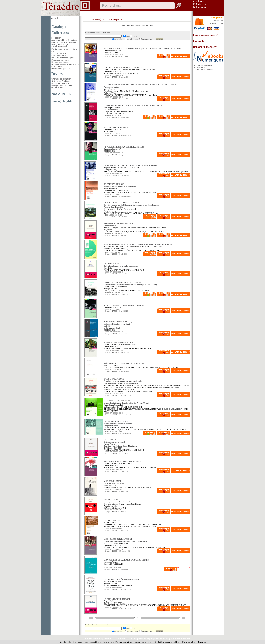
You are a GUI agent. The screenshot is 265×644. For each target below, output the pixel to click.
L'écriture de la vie (60, 53)
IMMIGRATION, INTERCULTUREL (118, 172)
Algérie (176, 367)
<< (95, 618)
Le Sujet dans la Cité (61, 83)
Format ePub (199, 67)
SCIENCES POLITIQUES (114, 564)
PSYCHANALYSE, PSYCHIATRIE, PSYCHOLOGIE (124, 270)
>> (180, 618)
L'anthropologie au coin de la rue (116, 190)
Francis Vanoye (109, 444)
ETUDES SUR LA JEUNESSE (127, 73)
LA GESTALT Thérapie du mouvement (114, 441)
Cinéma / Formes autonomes (64, 42)
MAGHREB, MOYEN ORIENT (160, 367)
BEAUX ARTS (109, 487)
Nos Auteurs (61, 94)
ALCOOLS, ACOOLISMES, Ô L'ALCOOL (123, 461)
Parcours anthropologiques (63, 58)
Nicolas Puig (119, 405)
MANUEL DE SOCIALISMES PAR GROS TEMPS (126, 560)
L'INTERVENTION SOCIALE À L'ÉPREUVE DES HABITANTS (133, 105)
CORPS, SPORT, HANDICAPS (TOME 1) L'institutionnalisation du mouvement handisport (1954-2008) (130, 283)
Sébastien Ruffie (121, 287)
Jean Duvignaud (110, 522)
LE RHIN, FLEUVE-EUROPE (117, 599)
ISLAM (158, 430)
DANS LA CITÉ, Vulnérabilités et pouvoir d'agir (118, 323)
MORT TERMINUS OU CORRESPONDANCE (124, 305)
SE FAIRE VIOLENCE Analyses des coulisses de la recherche (120, 185)
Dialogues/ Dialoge (60, 44)
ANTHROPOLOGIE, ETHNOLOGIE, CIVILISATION (124, 192)
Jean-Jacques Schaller (112, 108)
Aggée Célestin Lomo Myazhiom (116, 543)
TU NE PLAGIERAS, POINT (117, 127)
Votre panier (217, 18)
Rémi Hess (122, 168)
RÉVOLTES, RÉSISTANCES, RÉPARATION (124, 147)
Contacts (199, 41)
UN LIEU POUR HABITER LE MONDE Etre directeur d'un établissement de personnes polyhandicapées (131, 204)
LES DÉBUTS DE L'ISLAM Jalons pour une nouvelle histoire (118, 423)
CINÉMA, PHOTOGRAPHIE (127, 487)
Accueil (54, 18)
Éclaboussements (59, 47)
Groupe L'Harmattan (114, 638)
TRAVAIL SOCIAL (111, 53)
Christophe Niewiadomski (128, 246)
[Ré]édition (56, 38)
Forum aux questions (203, 70)
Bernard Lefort (109, 601)
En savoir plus (189, 642)
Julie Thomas (136, 504)
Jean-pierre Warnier (111, 562)
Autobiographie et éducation (64, 40)
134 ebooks (199, 4)
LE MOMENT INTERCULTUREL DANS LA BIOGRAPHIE (130, 165)
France (156, 95)
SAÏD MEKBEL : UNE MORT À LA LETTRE (124, 363)
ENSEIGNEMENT (122, 95)
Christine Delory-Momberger (151, 246)
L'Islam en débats (59, 56)
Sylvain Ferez (109, 287)
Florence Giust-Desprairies (114, 207)
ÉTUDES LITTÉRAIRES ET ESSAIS (118, 585)
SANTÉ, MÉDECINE (112, 213)
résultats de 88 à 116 (144, 25)
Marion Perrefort (110, 89)
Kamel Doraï (108, 405)
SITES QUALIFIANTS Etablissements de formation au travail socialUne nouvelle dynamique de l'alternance (123, 381)
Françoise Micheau (111, 426)
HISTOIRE (108, 367)
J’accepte (202, 642)
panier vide (218, 20)
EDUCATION (109, 95)
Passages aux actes (60, 60)
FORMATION (120, 250)
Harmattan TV (162, 638)
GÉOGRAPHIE (109, 605)
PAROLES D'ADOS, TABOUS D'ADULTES (123, 67)
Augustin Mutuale (110, 168)
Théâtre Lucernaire (181, 638)
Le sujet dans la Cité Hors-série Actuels (118, 112)
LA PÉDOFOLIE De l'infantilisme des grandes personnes (121, 265)
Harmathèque (145, 638)
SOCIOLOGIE (109, 73)
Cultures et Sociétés (60, 81)
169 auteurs (199, 7)
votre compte (218, 23)
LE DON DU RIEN (112, 520)
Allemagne (149, 95)
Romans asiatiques (60, 62)
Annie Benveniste (110, 188)
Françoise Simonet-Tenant (113, 581)
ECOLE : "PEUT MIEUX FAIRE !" (119, 342)
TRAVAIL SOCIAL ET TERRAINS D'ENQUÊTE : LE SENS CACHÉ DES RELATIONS (143, 49)
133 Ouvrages (128, 25)
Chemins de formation (61, 79)
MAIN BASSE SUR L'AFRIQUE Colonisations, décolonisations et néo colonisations (125, 540)
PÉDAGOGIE (134, 349)
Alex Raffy (108, 268)
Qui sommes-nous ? (205, 35)
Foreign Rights (62, 101)
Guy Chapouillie (110, 485)
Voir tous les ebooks (203, 65)
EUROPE (141, 95)
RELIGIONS (150, 430)
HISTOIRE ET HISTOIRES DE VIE (120, 223)
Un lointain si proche (61, 69)
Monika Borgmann (111, 365)
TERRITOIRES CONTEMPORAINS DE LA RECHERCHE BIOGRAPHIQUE (138, 244)
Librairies (132, 638)
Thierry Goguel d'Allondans (129, 385)
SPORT (133, 291)
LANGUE (133, 95)
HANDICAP (125, 213)
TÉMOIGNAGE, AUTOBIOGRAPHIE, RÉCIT (150, 172)
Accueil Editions (93, 638)
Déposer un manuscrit (205, 47)
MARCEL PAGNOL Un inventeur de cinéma (114, 482)
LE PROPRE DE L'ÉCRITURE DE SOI (121, 579)
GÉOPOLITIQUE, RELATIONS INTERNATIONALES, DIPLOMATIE (130, 547)
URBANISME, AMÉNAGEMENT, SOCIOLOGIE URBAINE (156, 409)
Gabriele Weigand (133, 168)
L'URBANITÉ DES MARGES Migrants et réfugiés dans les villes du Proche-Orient (126, 402)
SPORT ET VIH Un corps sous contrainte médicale (118, 501)
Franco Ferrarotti (110, 226)
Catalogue (59, 27)
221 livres (198, 1)
